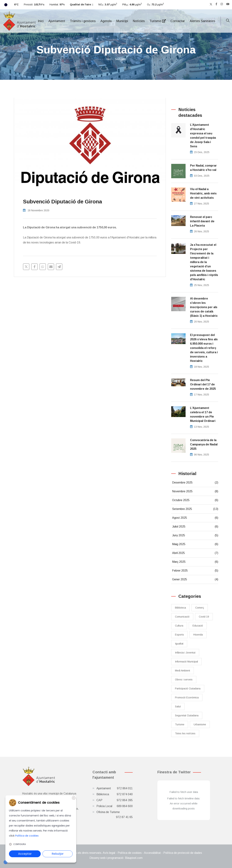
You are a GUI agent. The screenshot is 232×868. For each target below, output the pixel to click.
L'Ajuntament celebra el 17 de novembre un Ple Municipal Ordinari (203, 414)
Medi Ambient (183, 671)
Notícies (139, 21)
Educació (198, 626)
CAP (115, 800)
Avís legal (109, 853)
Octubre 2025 (195, 500)
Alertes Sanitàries (202, 21)
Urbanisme (200, 724)
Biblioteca (180, 608)
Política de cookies (130, 853)
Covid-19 (204, 617)
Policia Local (115, 806)
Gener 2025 (195, 579)
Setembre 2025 (195, 509)
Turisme (158, 21)
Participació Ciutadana (188, 689)
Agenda (106, 21)
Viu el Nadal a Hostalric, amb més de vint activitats (203, 193)
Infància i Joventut (185, 653)
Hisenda (198, 635)
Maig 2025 (195, 544)
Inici (41, 21)
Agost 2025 (195, 518)
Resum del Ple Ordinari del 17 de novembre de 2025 (203, 384)
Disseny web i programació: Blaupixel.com (116, 858)
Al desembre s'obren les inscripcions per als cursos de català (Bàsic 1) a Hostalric (204, 307)
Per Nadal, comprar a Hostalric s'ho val (203, 168)
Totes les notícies (185, 733)
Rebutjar (58, 854)
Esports (179, 635)
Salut (178, 706)
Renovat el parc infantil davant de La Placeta (202, 221)
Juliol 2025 (195, 527)
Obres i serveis (184, 680)
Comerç (200, 608)
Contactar (178, 21)
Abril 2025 (195, 553)
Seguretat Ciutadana (187, 715)
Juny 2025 (195, 535)
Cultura (179, 626)
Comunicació (182, 617)
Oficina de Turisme (115, 815)
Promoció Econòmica (187, 697)
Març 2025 (195, 562)
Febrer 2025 (195, 571)
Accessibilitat (152, 853)
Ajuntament (57, 21)
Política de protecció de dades (183, 853)
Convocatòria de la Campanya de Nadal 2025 (204, 444)
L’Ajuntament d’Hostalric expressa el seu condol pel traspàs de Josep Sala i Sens (203, 136)
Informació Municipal (186, 662)
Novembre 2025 (195, 491)
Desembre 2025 (195, 483)
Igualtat (179, 644)
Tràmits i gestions (83, 21)
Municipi (122, 21)
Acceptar (25, 854)
